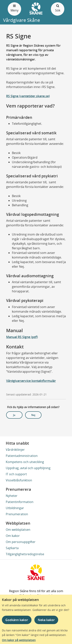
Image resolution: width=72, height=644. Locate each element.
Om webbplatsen (18, 530)
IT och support (16, 474)
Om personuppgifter (21, 542)
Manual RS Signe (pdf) (22, 337)
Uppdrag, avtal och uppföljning (28, 468)
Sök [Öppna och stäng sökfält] (58, 8)
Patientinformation (20, 502)
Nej (33, 415)
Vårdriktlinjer (15, 450)
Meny (14, 8)
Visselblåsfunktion (19, 480)
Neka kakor (46, 620)
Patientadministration (22, 456)
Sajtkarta (12, 548)
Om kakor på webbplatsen (19, 640)
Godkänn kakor (17, 620)
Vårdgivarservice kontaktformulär (31, 381)
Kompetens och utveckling (25, 462)
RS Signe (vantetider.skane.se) (28, 96)
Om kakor (13, 536)
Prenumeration (17, 514)
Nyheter (12, 496)
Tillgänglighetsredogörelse (25, 554)
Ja (14, 415)
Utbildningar (15, 508)
